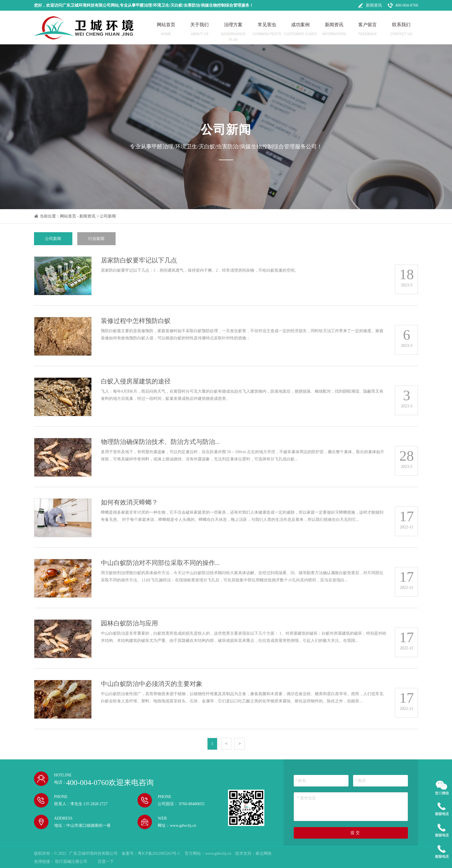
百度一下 (106, 862)
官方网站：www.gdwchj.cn (208, 853)
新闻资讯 (374, 5)
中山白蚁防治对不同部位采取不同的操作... (160, 563)
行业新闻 (96, 239)
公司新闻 (108, 216)
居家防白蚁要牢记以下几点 (139, 260)
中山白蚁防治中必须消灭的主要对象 (152, 684)
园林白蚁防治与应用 (129, 623)
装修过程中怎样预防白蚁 (136, 321)
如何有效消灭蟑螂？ (129, 502)
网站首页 (68, 216)
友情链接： (44, 862)
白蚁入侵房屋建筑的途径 (136, 381)
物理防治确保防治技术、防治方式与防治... (160, 442)
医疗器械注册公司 (71, 862)
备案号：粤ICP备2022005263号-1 (151, 853)
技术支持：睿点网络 (253, 853)
